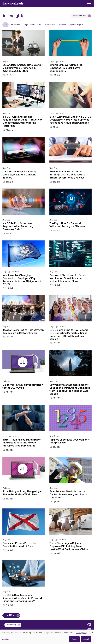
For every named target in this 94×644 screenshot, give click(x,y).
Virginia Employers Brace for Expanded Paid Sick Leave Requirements (66, 68)
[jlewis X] (89, 630)
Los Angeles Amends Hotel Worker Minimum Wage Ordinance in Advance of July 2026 (22, 68)
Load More (10, 615)
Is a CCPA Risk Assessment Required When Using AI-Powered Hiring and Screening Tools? (22, 598)
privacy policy (81, 633)
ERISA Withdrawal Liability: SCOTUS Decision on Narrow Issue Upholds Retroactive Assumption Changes (70, 120)
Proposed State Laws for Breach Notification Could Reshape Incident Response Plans (68, 278)
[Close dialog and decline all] (92, 632)
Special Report (76, 25)
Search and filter (80, 16)
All (6, 25)
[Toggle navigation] (89, 3)
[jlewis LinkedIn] (89, 625)
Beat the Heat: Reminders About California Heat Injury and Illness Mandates (68, 495)
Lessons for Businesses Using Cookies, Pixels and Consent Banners (19, 175)
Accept (86, 639)
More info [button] (6, 639)
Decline (74, 639)
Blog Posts (15, 25)
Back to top (12, 625)
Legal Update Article (32, 25)
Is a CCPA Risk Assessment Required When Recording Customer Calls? (18, 227)
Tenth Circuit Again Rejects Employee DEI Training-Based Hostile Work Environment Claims (69, 546)
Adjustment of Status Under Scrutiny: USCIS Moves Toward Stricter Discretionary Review (67, 175)
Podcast (62, 25)
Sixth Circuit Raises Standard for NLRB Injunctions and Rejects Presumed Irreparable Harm (22, 443)
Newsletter (50, 25)
